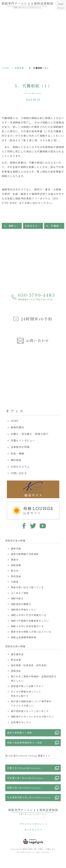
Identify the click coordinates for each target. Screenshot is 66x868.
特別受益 (16, 576)
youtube (43, 526)
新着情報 (19, 68)
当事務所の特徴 (20, 447)
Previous (3, 370)
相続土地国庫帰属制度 (24, 637)
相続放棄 (16, 565)
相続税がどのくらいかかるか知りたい (32, 717)
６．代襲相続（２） (55, 226)
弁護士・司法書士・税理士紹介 (30, 434)
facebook (23, 526)
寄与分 (15, 571)
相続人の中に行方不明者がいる (29, 615)
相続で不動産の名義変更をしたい (30, 621)
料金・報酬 (18, 453)
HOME (6, 68)
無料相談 (16, 460)
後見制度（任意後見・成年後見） (30, 665)
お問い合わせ (19, 473)
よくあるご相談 (20, 593)
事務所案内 (18, 427)
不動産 (15, 582)
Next (63, 370)
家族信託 (16, 671)
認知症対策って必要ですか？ (27, 686)
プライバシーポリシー (32, 824)
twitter (33, 526)
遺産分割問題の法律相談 (25, 554)
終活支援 (16, 660)
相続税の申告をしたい (24, 610)
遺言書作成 (17, 654)
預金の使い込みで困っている (27, 587)
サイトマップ (32, 830)
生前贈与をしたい (21, 722)
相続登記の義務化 (21, 604)
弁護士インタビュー (23, 440)
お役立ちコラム (34, 226)
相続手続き (17, 598)
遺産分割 (16, 549)
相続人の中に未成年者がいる (27, 626)
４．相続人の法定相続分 (13, 226)
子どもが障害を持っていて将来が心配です (26, 694)
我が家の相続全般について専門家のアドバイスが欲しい (31, 703)
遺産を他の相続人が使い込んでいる (31, 632)
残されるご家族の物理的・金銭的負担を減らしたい (34, 678)
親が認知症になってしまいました (30, 711)
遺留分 (15, 559)
